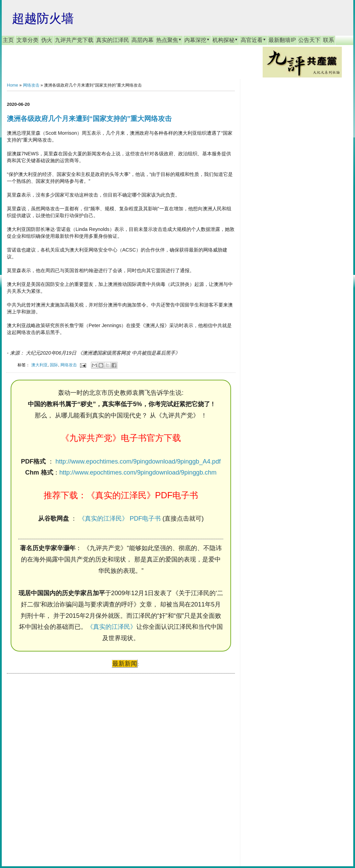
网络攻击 (31, 85)
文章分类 (27, 40)
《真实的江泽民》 (112, 627)
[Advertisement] (58, 763)
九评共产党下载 (74, 40)
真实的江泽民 (113, 40)
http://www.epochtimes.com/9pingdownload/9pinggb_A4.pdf (138, 461)
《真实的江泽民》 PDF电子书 (120, 519)
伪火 (47, 40)
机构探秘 (225, 40)
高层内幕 (142, 40)
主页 (8, 40)
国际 (54, 365)
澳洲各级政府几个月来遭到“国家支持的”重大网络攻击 (89, 119)
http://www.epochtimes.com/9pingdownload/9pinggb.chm (138, 472)
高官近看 (253, 40)
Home (13, 85)
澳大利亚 (39, 365)
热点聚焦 (169, 40)
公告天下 (309, 40)
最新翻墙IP (282, 40)
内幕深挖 (197, 40)
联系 (329, 40)
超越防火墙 (43, 18)
